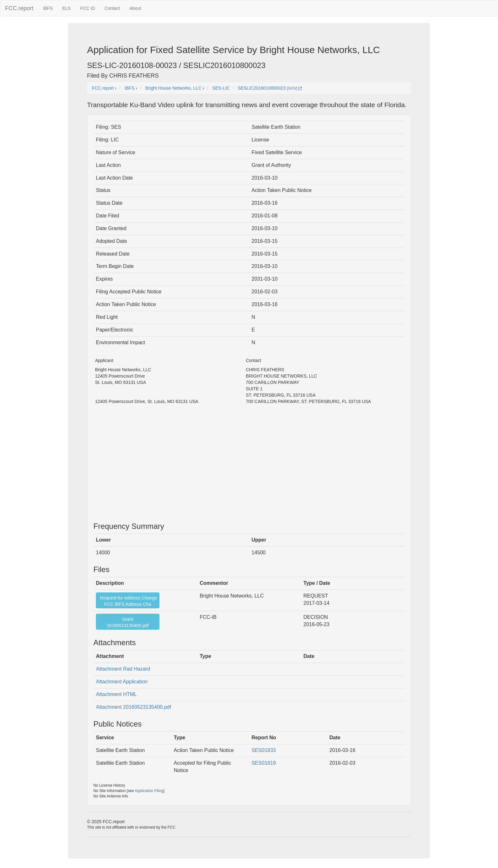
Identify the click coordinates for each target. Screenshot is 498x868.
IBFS (48, 8)
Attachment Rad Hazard (123, 669)
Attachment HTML (116, 694)
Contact (112, 8)
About (135, 8)
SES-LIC (221, 88)
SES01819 (264, 763)
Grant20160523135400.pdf (128, 622)
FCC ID (88, 8)
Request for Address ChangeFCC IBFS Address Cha (129, 601)
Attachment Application (122, 682)
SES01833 (264, 750)
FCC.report (19, 8)
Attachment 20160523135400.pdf (134, 707)
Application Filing (149, 791)
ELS (66, 8)
